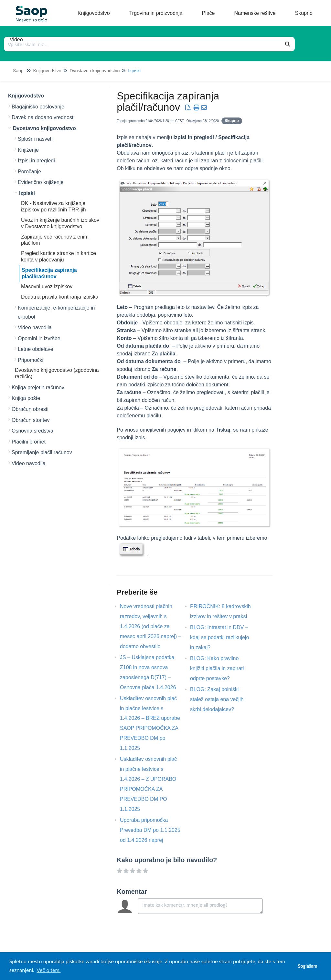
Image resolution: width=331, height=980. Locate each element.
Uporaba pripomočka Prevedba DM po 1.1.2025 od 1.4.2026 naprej (150, 830)
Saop (18, 71)
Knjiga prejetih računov (38, 388)
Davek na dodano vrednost (43, 117)
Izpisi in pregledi (36, 161)
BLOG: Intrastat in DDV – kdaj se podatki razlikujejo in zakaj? (219, 637)
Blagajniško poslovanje (38, 107)
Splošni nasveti (35, 139)
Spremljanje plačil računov (42, 452)
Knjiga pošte (26, 398)
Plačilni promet (29, 442)
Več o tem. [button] (48, 970)
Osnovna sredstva (32, 431)
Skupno (232, 121)
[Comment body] (200, 906)
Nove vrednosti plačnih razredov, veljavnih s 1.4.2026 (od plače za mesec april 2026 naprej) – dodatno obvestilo (150, 626)
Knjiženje (28, 150)
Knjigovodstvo (47, 71)
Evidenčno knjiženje (41, 182)
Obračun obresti (30, 409)
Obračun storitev (31, 420)
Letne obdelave (35, 349)
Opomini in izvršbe (39, 338)
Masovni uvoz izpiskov (47, 286)
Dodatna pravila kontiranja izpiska (60, 297)
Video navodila (35, 327)
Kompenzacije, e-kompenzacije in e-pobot (56, 312)
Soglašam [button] (307, 966)
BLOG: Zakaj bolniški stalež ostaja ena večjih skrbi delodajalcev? (217, 699)
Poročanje (29, 172)
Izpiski (134, 71)
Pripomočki (31, 360)
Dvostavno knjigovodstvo (95, 71)
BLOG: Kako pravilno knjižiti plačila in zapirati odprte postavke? (217, 668)
